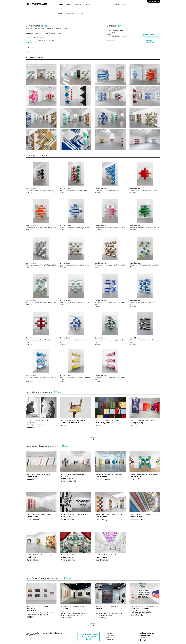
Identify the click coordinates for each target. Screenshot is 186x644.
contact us (109, 640)
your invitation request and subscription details (88, 637)
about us (108, 633)
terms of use (110, 637)
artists (69, 5)
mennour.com (112, 40)
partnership (109, 635)
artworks (78, 5)
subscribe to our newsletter (147, 634)
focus (117, 5)
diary (124, 5)
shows (62, 5)
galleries (88, 5)
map (124, 36)
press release (31, 43)
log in (154, 1)
